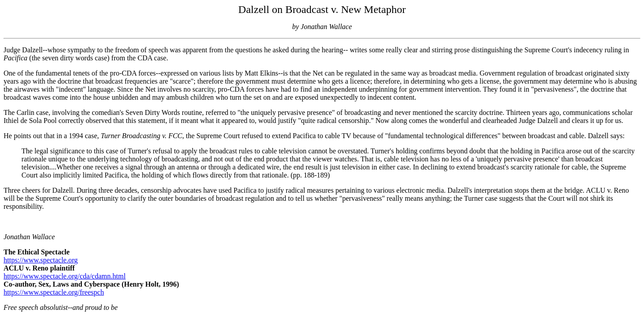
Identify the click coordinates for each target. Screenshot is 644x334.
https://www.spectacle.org (41, 260)
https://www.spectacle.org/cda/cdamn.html (65, 276)
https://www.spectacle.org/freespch (54, 292)
